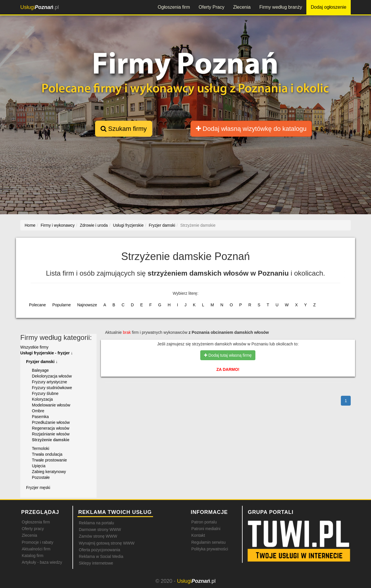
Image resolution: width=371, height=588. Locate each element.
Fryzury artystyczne (49, 382)
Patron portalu (204, 522)
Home (30, 225)
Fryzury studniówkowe (52, 388)
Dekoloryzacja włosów (52, 376)
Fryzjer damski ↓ (42, 362)
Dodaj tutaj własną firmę (228, 355)
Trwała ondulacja (47, 454)
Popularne (61, 305)
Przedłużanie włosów (51, 422)
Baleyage (40, 370)
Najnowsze (87, 305)
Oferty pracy (33, 529)
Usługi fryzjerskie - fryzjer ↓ (47, 353)
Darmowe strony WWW (100, 530)
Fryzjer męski (38, 488)
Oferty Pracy (211, 7)
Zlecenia (242, 7)
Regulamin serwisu (208, 542)
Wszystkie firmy (34, 347)
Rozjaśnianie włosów (51, 434)
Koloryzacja (42, 399)
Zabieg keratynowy (49, 472)
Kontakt (198, 535)
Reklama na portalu (96, 523)
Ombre (38, 411)
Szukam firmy (124, 129)
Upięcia (39, 466)
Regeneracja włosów (51, 428)
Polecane (37, 305)
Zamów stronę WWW (98, 536)
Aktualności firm (36, 549)
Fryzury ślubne (45, 393)
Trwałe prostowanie (49, 460)
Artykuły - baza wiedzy (42, 562)
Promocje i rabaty (38, 542)
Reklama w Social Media (101, 556)
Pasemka (40, 417)
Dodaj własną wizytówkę (251, 129)
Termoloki (41, 448)
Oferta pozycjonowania (99, 550)
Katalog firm (33, 556)
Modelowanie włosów (51, 405)
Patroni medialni (206, 529)
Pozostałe (41, 477)
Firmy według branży (281, 7)
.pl (40, 7)
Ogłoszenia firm (174, 7)
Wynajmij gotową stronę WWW (107, 543)
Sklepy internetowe (96, 563)
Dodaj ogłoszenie (329, 7)
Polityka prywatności (210, 549)
